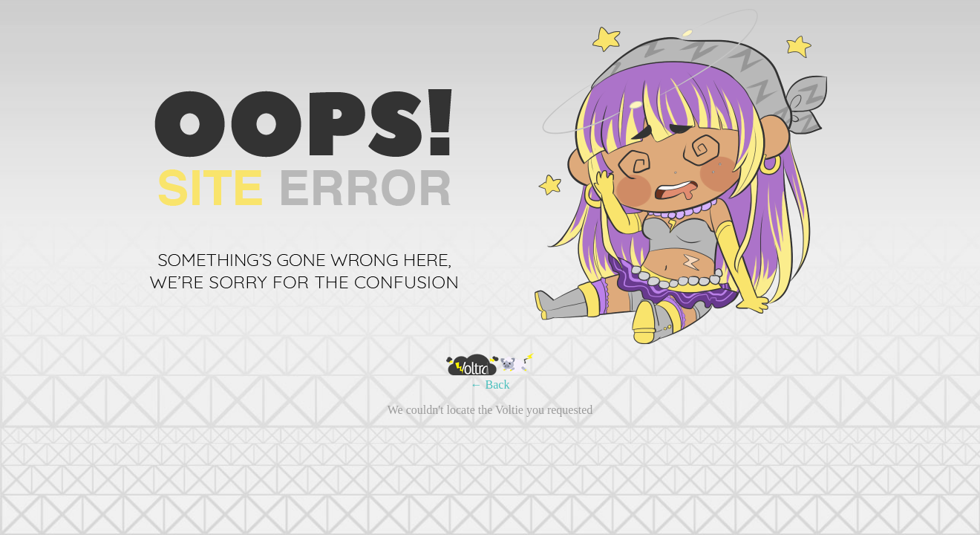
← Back (490, 385)
